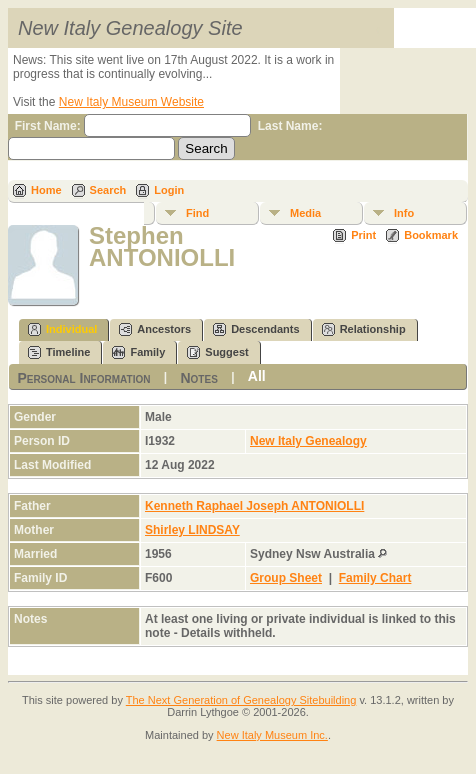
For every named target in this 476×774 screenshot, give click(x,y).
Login (169, 190)
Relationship (364, 329)
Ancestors (155, 329)
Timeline (59, 352)
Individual (62, 329)
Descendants (256, 329)
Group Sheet (286, 578)
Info (404, 213)
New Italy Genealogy (308, 441)
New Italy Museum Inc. (272, 735)
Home (46, 190)
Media (305, 213)
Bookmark (431, 235)
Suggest (217, 352)
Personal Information (83, 377)
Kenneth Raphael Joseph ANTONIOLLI (254, 506)
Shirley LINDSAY (192, 530)
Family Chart (375, 578)
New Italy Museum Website (131, 102)
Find (197, 213)
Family (138, 352)
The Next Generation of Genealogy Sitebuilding (241, 700)
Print (363, 235)
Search (108, 190)
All (257, 376)
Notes (198, 377)
